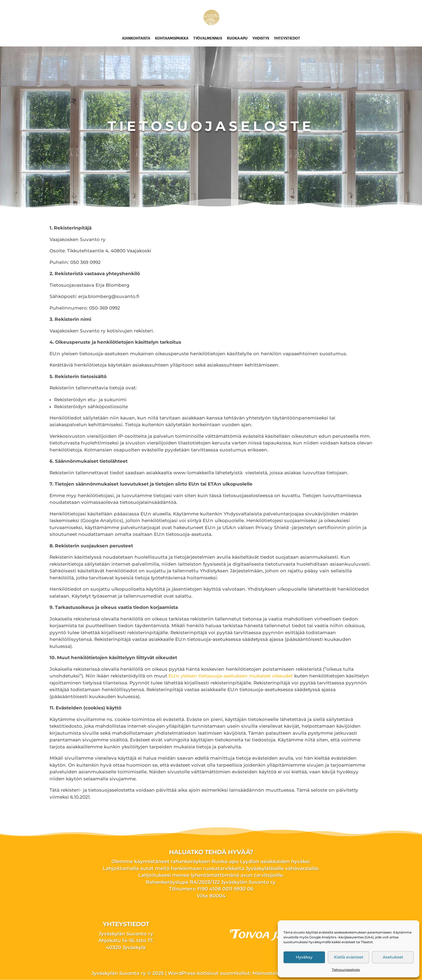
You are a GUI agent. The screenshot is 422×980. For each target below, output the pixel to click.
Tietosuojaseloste (346, 970)
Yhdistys (261, 38)
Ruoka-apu (237, 38)
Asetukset (393, 957)
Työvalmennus (208, 38)
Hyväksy (304, 957)
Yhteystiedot (287, 38)
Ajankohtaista (136, 38)
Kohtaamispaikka (172, 38)
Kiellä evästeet (349, 957)
